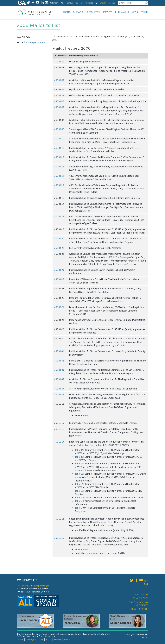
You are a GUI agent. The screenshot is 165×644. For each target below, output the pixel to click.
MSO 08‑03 (59, 429)
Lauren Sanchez (121, 623)
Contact (70, 3)
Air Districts (142, 605)
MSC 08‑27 (59, 307)
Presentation (81, 549)
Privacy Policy (141, 598)
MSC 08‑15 (59, 185)
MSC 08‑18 (59, 217)
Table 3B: (79, 491)
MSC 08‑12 (59, 157)
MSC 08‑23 (59, 270)
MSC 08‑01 (59, 62)
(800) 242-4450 (23, 586)
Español (112, 3)
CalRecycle (31, 640)
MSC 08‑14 (59, 176)
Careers (79, 3)
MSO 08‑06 (59, 538)
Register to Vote (140, 609)
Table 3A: (79, 484)
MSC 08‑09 (59, 129)
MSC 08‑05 (59, 95)
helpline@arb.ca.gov (35, 42)
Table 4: (79, 498)
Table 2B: (79, 474)
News (135, 12)
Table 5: (79, 501)
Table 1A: (79, 450)
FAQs (62, 3)
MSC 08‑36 (59, 395)
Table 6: (79, 508)
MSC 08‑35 (59, 389)
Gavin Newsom (28, 620)
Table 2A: (79, 464)
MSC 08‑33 (59, 370)
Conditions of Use (139, 602)
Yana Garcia (72, 623)
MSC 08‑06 (59, 101)
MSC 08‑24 (59, 279)
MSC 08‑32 (59, 361)
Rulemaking (122, 12)
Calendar (54, 3)
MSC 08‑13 (59, 167)
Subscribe (89, 3)
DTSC (49, 640)
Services (107, 12)
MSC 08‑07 (59, 107)
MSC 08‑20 (59, 239)
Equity (144, 12)
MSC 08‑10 (59, 139)
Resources (93, 12)
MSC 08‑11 (59, 148)
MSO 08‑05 (59, 519)
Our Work (79, 12)
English (103, 3)
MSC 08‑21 (59, 248)
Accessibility (142, 595)
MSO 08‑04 (59, 442)
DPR (41, 640)
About (67, 12)
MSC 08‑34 (59, 379)
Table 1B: (79, 457)
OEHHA (58, 640)
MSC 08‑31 (59, 351)
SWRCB (67, 640)
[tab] (97, 3)
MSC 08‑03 (59, 80)
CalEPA (20, 640)
